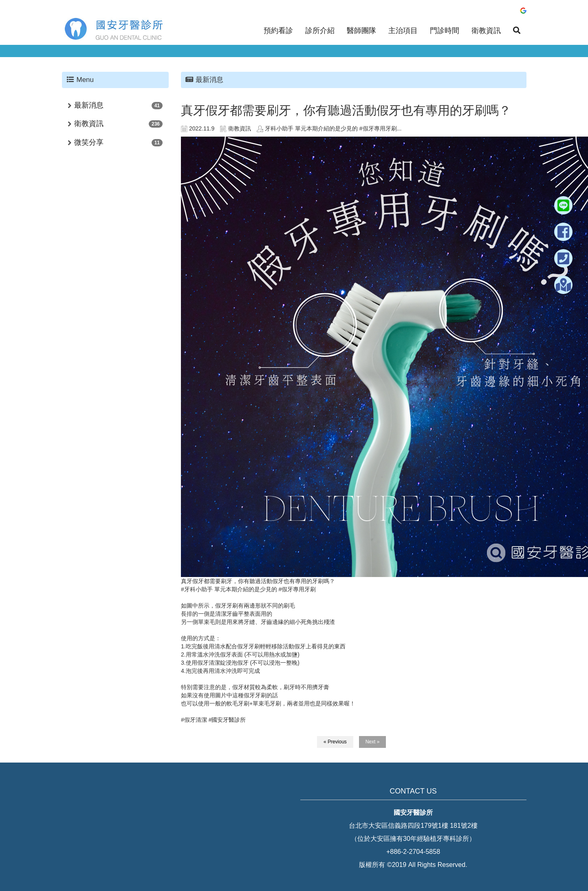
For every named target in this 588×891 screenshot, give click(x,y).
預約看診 (278, 31)
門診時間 (445, 31)
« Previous (335, 742)
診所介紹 (320, 31)
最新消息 (89, 105)
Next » (373, 742)
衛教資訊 (486, 31)
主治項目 (403, 31)
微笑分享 (89, 142)
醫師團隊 (361, 31)
